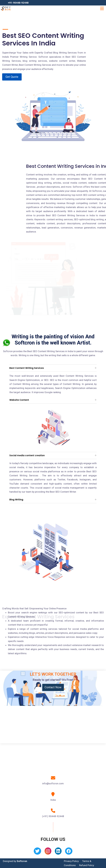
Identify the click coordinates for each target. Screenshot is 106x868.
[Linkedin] (58, 852)
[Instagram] (48, 852)
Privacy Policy (71, 861)
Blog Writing (16, 500)
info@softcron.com (53, 783)
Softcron (22, 861)
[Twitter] (37, 852)
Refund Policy (87, 865)
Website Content (19, 400)
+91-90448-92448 (18, 3)
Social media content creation (27, 455)
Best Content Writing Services (27, 368)
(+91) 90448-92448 (53, 816)
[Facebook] (69, 852)
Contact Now (53, 687)
